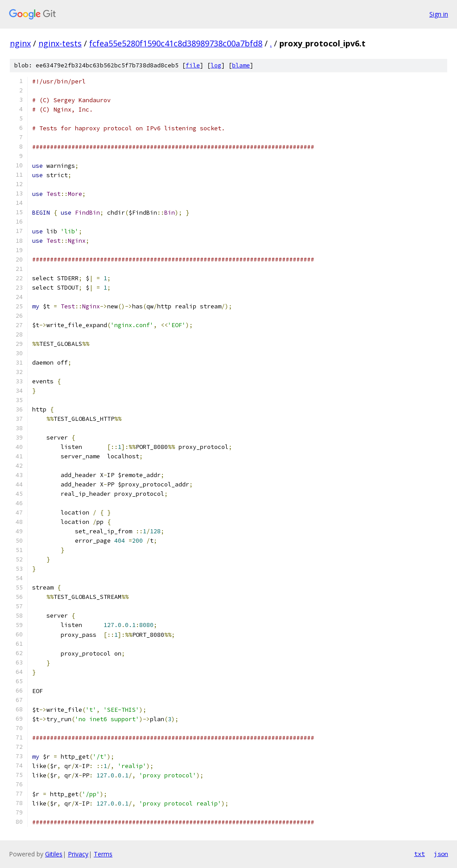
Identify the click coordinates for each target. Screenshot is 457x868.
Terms (103, 854)
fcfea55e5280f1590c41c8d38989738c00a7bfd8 (176, 43)
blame (241, 65)
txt (420, 854)
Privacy (78, 854)
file (193, 65)
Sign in (439, 14)
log (216, 65)
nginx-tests (60, 43)
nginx (20, 43)
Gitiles (54, 854)
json (441, 854)
